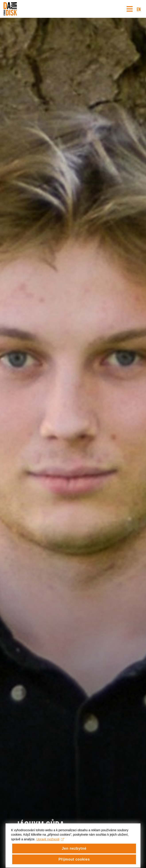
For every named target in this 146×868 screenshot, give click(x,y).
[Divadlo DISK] (10, 9)
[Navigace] (130, 9)
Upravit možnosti (50, 846)
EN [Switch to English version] (139, 9)
